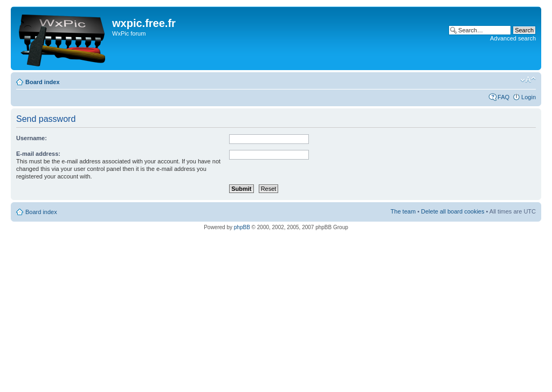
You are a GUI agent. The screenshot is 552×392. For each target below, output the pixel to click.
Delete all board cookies (453, 211)
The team (403, 211)
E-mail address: (38, 154)
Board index (43, 82)
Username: (32, 138)
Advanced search (513, 38)
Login (529, 97)
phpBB (242, 227)
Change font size (528, 80)
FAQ (503, 97)
